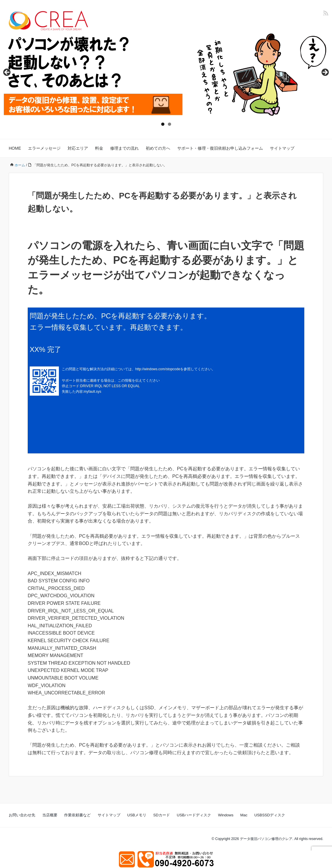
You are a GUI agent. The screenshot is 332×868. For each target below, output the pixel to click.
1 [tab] (163, 124)
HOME (15, 148)
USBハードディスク (194, 815)
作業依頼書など (77, 815)
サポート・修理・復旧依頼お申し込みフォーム (220, 148)
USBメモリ (137, 815)
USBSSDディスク (269, 815)
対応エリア (78, 148)
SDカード (162, 815)
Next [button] (325, 73)
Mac (244, 815)
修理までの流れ (124, 148)
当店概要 (50, 815)
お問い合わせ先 (22, 815)
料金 (99, 148)
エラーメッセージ (44, 148)
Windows (226, 815)
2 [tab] (169, 124)
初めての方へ (158, 148)
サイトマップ (282, 148)
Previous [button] (7, 73)
